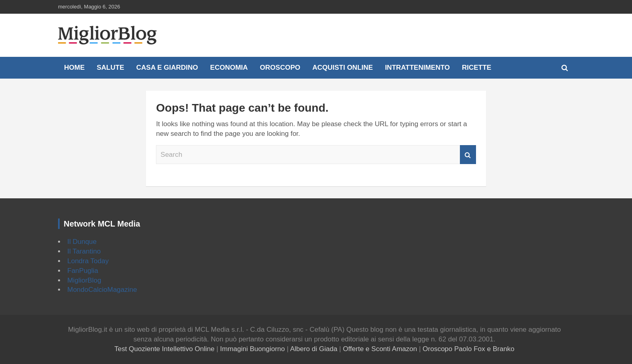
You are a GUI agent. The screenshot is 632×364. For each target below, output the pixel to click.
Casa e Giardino (167, 68)
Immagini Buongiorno (253, 349)
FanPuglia (83, 271)
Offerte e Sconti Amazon (380, 349)
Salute (110, 68)
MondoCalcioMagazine (102, 290)
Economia (229, 68)
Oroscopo (280, 68)
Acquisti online (343, 68)
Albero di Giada (314, 349)
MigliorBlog (84, 280)
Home (74, 68)
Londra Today (88, 261)
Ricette (477, 68)
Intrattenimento (417, 68)
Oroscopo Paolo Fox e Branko (469, 349)
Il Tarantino (84, 251)
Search (468, 155)
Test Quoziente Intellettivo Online (165, 349)
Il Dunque (82, 242)
